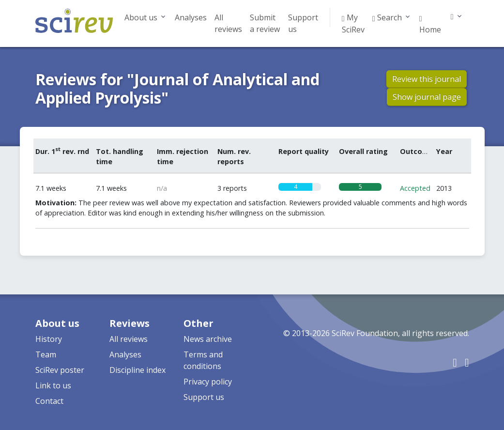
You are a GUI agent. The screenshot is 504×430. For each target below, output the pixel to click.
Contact (49, 401)
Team (46, 354)
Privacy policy (208, 382)
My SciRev (353, 23)
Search (387, 17)
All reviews (228, 23)
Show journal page (427, 97)
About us (141, 17)
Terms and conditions (203, 360)
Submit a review (265, 23)
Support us (303, 23)
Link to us (53, 385)
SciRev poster (60, 370)
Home (430, 24)
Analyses (191, 17)
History (49, 339)
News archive (208, 339)
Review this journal (427, 79)
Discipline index (137, 370)
